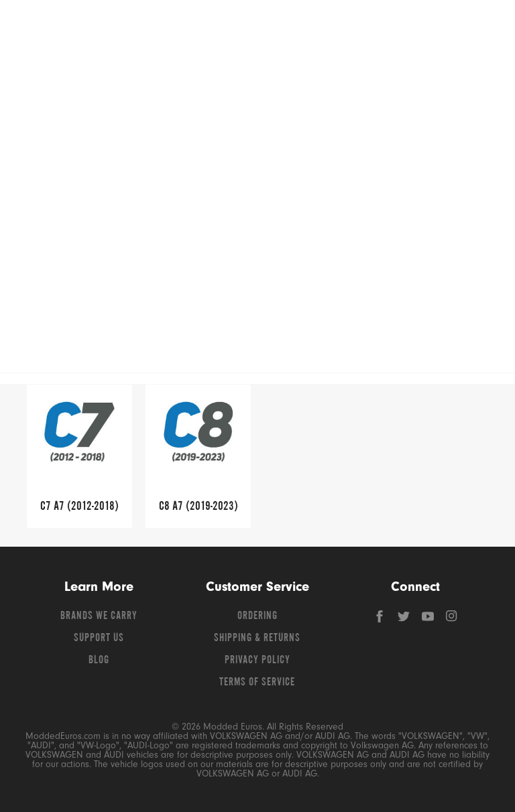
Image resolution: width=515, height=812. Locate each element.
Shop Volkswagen (67, 73)
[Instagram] (452, 620)
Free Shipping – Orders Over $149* (257, 172)
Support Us (99, 638)
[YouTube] (429, 620)
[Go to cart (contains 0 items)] (475, 27)
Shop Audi (205, 73)
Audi (247, 200)
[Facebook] (381, 620)
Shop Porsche (67, 110)
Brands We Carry (99, 616)
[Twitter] (405, 620)
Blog (99, 661)
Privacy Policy (257, 661)
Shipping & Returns (257, 638)
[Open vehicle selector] (482, 144)
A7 (274, 200)
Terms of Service (257, 683)
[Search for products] (232, 27)
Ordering (257, 616)
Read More (460, 278)
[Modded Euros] (84, 27)
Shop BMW (342, 73)
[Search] (326, 27)
